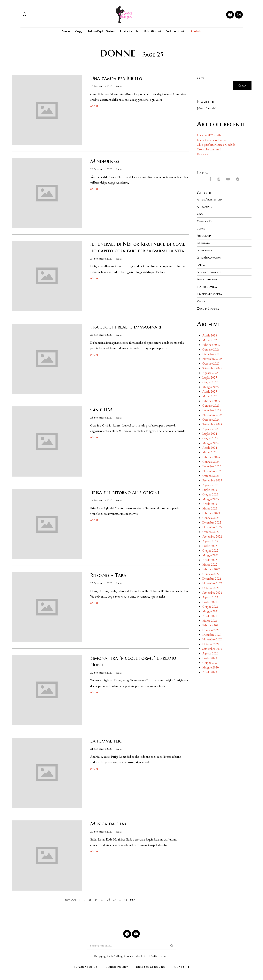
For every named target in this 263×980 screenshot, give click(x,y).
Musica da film (108, 826)
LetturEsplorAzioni (211, 259)
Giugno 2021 (210, 608)
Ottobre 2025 (211, 365)
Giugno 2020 (210, 664)
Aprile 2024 (210, 449)
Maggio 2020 (211, 669)
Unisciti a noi (155, 32)
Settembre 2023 (212, 482)
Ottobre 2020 (211, 645)
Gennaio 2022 (211, 575)
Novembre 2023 (212, 472)
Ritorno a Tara (108, 577)
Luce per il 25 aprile (209, 138)
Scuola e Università (211, 274)
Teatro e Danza (208, 288)
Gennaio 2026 (211, 351)
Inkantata (204, 32)
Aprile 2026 (210, 337)
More (94, 108)
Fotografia (205, 238)
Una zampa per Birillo (116, 81)
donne (120, 89)
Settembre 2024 (212, 426)
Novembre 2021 (212, 585)
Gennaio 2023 (211, 519)
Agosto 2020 (210, 655)
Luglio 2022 (210, 547)
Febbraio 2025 (211, 402)
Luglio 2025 (210, 379)
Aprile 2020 (210, 673)
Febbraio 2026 (211, 346)
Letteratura (205, 252)
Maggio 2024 (211, 444)
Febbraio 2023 (211, 514)
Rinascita (203, 156)
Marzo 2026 (210, 341)
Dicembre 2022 (212, 524)
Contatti (182, 970)
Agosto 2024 (210, 430)
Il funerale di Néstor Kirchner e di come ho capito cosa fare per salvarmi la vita (138, 250)
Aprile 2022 (210, 561)
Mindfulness (105, 163)
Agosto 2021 (210, 599)
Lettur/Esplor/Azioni (99, 32)
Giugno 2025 (210, 384)
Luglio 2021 (210, 603)
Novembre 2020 (212, 641)
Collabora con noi (151, 970)
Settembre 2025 (212, 369)
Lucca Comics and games (212, 142)
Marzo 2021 (210, 622)
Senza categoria (209, 281)
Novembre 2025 (212, 360)
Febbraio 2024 (211, 458)
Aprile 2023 (210, 505)
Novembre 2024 (212, 416)
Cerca (201, 80)
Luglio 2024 (210, 435)
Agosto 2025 (210, 374)
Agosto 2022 (210, 543)
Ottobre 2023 (211, 477)
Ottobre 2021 (211, 589)
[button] (25, 15)
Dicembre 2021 (212, 580)
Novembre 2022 (212, 528)
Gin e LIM (101, 412)
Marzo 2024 (210, 454)
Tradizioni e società (211, 295)
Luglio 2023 (210, 491)
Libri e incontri (130, 32)
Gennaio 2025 (211, 407)
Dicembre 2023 (212, 468)
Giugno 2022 (210, 552)
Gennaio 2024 (211, 463)
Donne (57, 32)
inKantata (204, 245)
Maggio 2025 (211, 388)
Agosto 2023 (210, 486)
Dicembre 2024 (212, 412)
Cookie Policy (117, 970)
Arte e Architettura (212, 202)
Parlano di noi (181, 32)
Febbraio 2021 (211, 627)
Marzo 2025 (210, 398)
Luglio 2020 (210, 659)
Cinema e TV (206, 223)
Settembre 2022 (212, 538)
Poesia (201, 267)
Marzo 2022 (210, 566)
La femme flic (106, 743)
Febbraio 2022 (211, 571)
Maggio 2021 (211, 613)
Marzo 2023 (210, 510)
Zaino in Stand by (210, 310)
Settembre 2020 (212, 650)
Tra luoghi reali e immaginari (126, 329)
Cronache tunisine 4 (209, 152)
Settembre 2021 (212, 594)
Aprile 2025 (210, 393)
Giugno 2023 (210, 496)
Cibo (200, 216)
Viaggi (73, 32)
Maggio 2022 (211, 557)
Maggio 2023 (211, 500)
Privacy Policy (86, 970)
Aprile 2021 (210, 617)
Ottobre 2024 (211, 421)
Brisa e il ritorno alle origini (125, 495)
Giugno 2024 (210, 440)
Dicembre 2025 (212, 355)
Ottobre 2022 (211, 533)
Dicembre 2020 (212, 636)
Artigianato (206, 209)
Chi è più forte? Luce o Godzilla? (217, 147)
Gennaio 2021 (211, 631)
